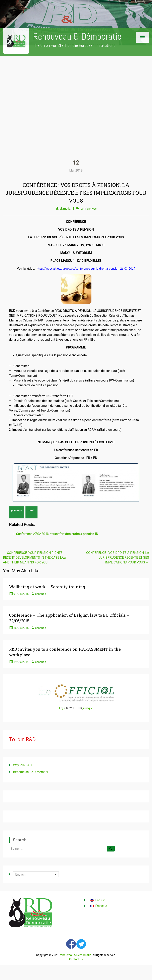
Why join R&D (22, 765)
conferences (89, 209)
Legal (62, 708)
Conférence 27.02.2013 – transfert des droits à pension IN (57, 534)
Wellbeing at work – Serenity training (47, 587)
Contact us (76, 959)
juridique (88, 708)
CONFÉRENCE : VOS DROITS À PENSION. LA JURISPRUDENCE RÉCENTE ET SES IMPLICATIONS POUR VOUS (76, 193)
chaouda (41, 594)
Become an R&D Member (31, 772)
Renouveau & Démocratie (77, 37)
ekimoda (65, 209)
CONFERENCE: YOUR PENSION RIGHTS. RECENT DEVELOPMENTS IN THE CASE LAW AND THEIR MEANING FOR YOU (35, 558)
